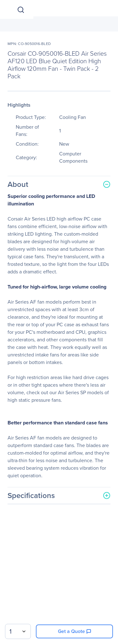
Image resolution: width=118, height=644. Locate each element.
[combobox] (18, 631)
